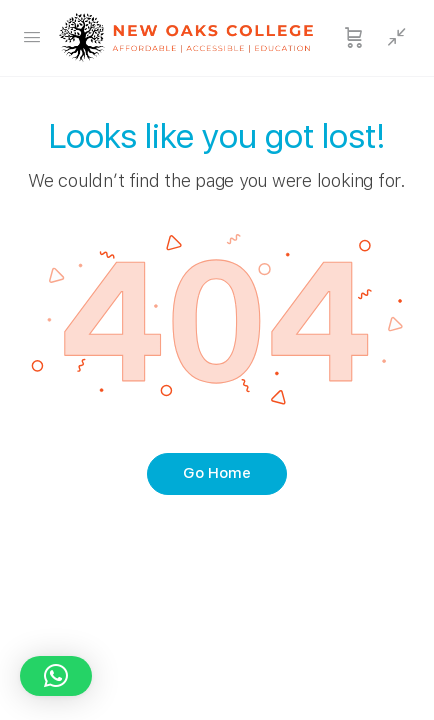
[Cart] (354, 38)
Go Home (217, 473)
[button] (56, 676)
